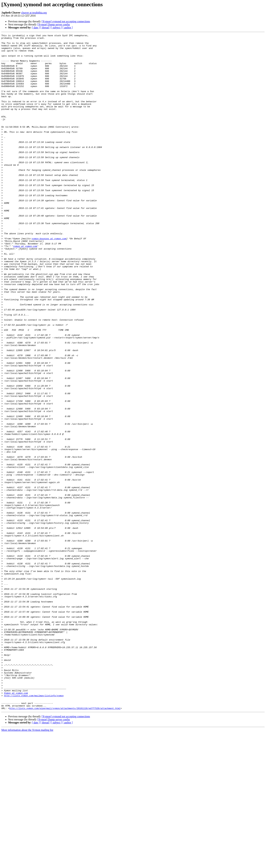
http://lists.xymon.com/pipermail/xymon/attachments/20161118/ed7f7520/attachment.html (65, 843)
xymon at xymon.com (25, 289)
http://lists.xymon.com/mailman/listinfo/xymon (34, 828)
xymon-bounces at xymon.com (49, 280)
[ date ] (36, 28)
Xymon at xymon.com (16, 825)
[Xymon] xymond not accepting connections (66, 21)
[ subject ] (56, 28)
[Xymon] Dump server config (54, 24)
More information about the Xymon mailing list (27, 865)
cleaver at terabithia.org (34, 13)
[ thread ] (45, 28)
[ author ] (68, 28)
